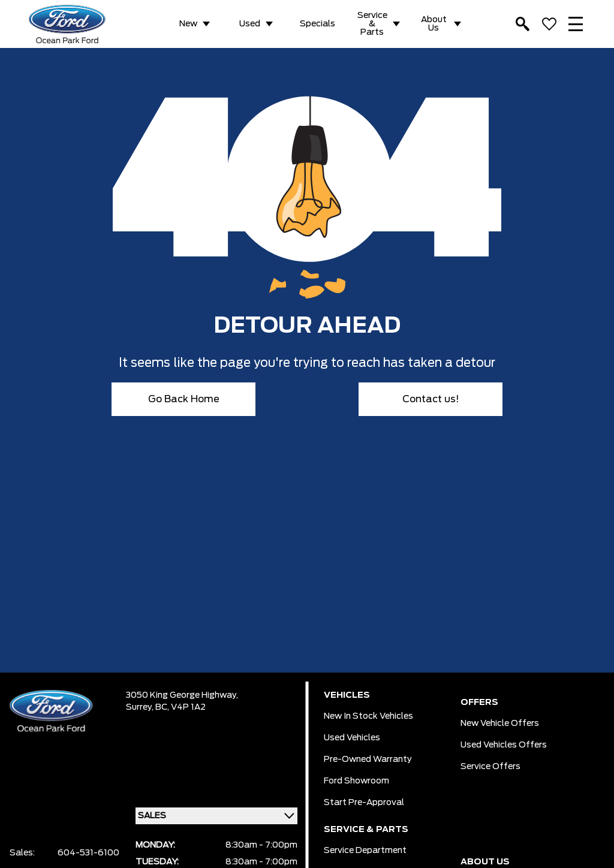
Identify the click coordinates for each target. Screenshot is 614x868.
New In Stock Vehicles (368, 716)
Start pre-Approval (364, 803)
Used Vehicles (352, 738)
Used (250, 24)
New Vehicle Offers (500, 724)
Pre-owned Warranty (368, 759)
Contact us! (431, 399)
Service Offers (490, 767)
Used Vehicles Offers (504, 745)
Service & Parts (372, 24)
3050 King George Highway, (182, 695)
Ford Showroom (356, 781)
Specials (317, 24)
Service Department (365, 851)
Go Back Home (184, 399)
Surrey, (141, 707)
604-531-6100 (88, 853)
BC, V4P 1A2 (180, 707)
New (188, 24)
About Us (434, 24)
